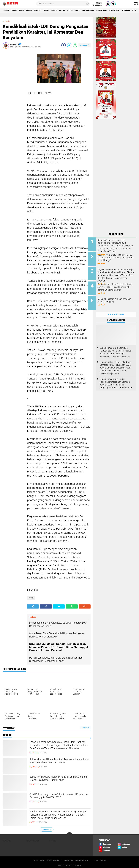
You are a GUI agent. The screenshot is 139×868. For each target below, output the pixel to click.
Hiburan (58, 10)
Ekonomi (17, 10)
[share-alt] (33, 606)
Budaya (7, 10)
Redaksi (54, 860)
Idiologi (98, 10)
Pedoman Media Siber (84, 860)
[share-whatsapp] (75, 45)
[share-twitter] (69, 45)
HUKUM (27, 10)
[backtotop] (69, 835)
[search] (63, 4)
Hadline (37, 10)
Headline (47, 10)
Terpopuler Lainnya (116, 308)
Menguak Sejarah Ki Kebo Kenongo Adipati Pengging (118, 296)
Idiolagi (79, 10)
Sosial (8, 21)
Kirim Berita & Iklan (103, 860)
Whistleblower (34, 860)
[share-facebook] (64, 45)
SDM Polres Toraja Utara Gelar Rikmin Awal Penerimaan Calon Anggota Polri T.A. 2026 (59, 799)
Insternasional (112, 10)
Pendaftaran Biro (66, 860)
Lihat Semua (47, 829)
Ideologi (69, 10)
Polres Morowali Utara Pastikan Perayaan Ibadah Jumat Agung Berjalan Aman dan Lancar (60, 765)
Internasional (129, 10)
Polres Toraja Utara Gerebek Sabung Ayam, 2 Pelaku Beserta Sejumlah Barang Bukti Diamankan (118, 286)
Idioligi (89, 10)
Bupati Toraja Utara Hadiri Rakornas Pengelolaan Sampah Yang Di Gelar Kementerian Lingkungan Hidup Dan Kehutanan (116, 377)
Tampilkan (85, 728)
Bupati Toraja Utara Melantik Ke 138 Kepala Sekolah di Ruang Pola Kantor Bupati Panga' (58, 782)
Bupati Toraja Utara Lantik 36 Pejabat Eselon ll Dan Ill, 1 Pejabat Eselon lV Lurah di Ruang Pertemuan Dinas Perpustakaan (116, 346)
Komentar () (84, 45)
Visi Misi (45, 860)
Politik (53, 841)
